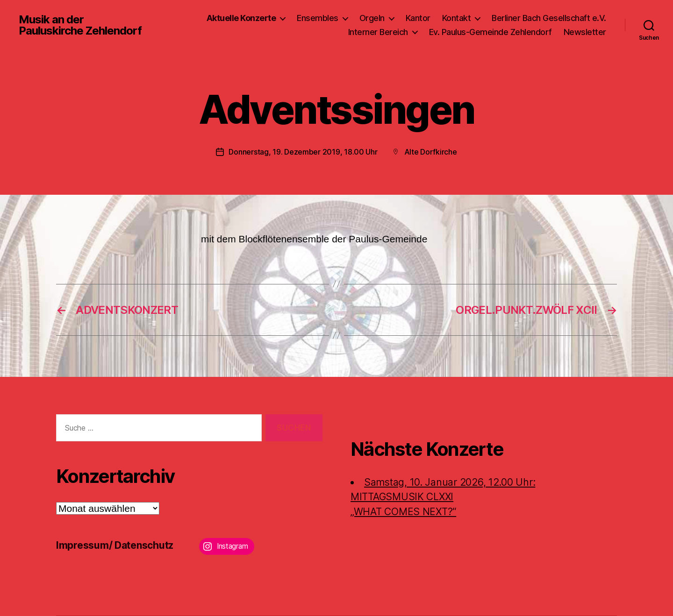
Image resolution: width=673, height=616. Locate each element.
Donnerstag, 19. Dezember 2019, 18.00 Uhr (303, 152)
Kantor (418, 18)
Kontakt (457, 18)
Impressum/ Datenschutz (115, 545)
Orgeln (372, 18)
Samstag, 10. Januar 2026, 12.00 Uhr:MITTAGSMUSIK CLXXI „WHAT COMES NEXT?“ (443, 497)
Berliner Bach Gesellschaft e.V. (549, 18)
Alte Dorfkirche (431, 152)
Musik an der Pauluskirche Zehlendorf (80, 25)
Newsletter (585, 32)
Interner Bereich (378, 32)
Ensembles (318, 18)
